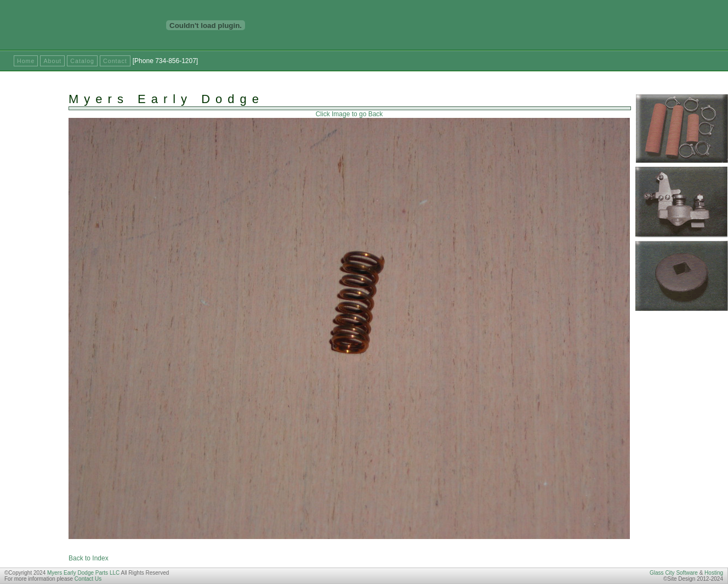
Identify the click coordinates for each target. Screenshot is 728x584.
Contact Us (88, 579)
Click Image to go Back (349, 114)
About (52, 61)
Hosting (714, 573)
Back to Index (89, 558)
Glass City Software (674, 573)
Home (26, 61)
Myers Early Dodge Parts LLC (83, 573)
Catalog (82, 61)
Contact (115, 61)
